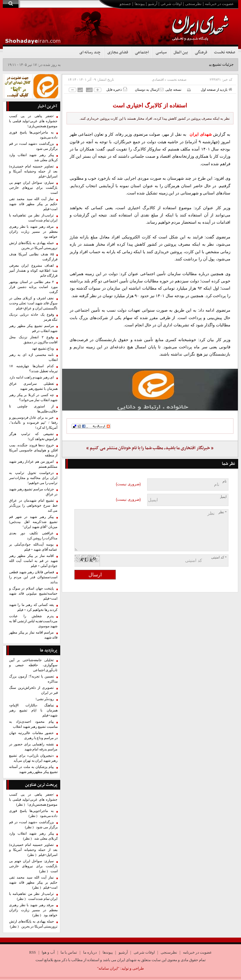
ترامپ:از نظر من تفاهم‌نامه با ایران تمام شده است (33, 218)
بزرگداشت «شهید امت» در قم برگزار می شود (33, 146)
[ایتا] (150, 389)
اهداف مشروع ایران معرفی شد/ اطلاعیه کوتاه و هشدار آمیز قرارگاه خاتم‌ (33, 271)
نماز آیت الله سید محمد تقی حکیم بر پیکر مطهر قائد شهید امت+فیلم (33, 204)
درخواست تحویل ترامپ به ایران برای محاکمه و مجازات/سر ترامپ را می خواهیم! (33, 478)
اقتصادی (158, 79)
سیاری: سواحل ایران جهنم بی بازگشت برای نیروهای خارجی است (33, 188)
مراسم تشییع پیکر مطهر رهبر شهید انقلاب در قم (33, 328)
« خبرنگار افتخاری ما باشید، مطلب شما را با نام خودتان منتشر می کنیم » (150, 448)
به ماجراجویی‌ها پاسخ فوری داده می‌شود (33, 135)
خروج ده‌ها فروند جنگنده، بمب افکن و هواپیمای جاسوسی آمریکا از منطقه (33, 450)
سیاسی (161, 52)
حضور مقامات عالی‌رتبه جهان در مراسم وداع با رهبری (33, 735)
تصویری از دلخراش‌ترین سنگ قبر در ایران (33, 690)
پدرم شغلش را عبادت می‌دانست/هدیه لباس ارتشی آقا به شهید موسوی (33, 621)
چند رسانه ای (90, 52)
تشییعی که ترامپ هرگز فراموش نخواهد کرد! (33, 436)
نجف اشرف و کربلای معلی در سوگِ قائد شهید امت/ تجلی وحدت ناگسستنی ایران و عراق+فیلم (33, 303)
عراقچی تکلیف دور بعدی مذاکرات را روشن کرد (33, 536)
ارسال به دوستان (149, 89)
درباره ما (90, 952)
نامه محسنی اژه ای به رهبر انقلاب (33, 357)
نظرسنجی (193, 4)
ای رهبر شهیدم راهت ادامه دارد (32, 377)
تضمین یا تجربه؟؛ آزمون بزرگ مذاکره (33, 679)
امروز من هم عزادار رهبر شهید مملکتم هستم (33, 464)
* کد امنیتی (219, 557)
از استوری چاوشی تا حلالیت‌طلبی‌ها (33, 409)
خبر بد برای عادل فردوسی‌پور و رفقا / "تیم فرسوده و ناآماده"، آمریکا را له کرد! (33, 423)
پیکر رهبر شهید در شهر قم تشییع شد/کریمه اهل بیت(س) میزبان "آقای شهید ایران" (33, 522)
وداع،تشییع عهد (43, 348)
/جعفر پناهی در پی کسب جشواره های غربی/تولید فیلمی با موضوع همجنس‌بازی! (33, 121)
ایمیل (223, 497)
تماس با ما (69, 952)
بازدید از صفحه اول (217, 89)
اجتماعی (142, 52)
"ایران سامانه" (108, 968)
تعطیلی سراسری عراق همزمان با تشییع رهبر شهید (33, 386)
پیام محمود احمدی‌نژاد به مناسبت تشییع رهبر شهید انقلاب (33, 724)
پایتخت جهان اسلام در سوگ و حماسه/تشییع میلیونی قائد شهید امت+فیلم (33, 593)
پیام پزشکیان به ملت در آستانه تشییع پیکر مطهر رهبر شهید (33, 769)
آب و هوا (48, 952)
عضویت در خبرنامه (219, 4)
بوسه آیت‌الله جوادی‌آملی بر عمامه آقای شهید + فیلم (33, 547)
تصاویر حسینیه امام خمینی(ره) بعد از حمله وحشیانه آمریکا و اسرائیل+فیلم (33, 171)
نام (225, 481)
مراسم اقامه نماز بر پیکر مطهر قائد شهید (33, 635)
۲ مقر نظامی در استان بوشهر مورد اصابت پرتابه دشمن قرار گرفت (33, 287)
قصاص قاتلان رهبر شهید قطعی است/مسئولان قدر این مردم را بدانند (33, 577)
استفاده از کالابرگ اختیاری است (150, 106)
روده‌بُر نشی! (45, 699)
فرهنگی (201, 52)
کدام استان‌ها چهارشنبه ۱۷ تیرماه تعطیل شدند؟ (33, 369)
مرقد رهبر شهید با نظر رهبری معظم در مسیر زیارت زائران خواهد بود (33, 232)
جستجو (125, 4)
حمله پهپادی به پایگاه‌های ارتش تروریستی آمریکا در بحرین (33, 245)
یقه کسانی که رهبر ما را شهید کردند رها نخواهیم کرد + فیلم (33, 607)
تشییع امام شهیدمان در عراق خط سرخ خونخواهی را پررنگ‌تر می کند (33, 506)
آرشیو (153, 4)
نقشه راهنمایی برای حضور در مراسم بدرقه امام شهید (33, 747)
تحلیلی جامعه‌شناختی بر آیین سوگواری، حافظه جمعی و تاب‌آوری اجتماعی (33, 665)
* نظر (222, 512)
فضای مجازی (118, 52)
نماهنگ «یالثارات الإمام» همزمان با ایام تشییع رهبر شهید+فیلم (33, 710)
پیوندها (140, 4)
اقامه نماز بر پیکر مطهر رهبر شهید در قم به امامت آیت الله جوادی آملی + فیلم (33, 561)
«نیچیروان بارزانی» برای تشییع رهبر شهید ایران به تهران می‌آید (33, 758)
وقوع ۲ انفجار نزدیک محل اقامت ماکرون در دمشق (33, 340)
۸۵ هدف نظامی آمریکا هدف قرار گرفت (33, 257)
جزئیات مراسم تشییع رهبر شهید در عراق (33, 492)
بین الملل (181, 52)
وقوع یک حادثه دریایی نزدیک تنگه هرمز (33, 317)
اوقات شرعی (171, 4)
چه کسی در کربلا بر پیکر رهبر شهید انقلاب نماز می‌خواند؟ (33, 397)
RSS (32, 952)
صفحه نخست (225, 52)
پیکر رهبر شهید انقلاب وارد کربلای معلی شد (33, 158)
